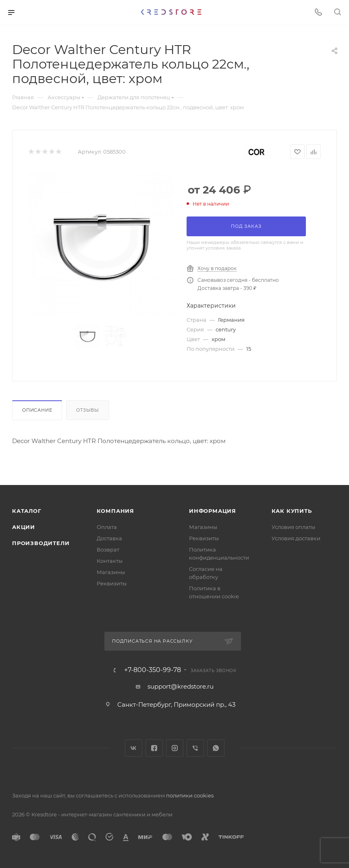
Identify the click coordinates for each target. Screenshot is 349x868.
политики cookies (190, 795)
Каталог (27, 511)
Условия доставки (296, 538)
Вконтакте (134, 748)
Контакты (110, 561)
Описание (37, 410)
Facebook (154, 748)
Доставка (109, 538)
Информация (213, 511)
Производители (41, 543)
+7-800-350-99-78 (153, 670)
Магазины (111, 572)
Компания (115, 511)
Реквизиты (112, 583)
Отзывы (88, 410)
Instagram (175, 748)
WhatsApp (216, 748)
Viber (195, 748)
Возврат (108, 550)
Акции (24, 527)
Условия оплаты (293, 527)
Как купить (292, 511)
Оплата (107, 527)
